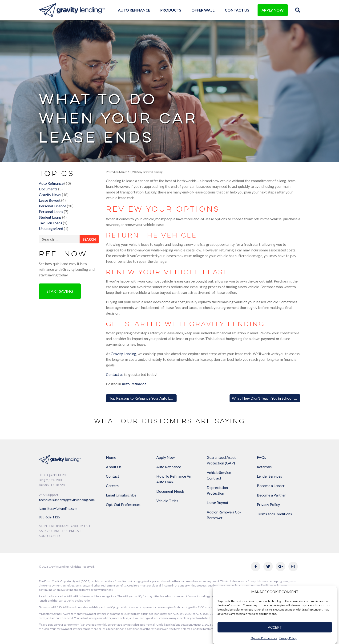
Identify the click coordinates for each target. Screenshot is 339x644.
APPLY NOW (273, 10)
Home (111, 457)
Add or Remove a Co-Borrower (224, 515)
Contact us (115, 374)
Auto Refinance (134, 10)
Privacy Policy (288, 638)
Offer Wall (203, 10)
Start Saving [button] (60, 291)
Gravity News (50, 195)
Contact (113, 476)
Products (171, 10)
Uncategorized (51, 228)
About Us (114, 467)
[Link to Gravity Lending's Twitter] (268, 566)
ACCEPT (275, 627)
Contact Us (237, 10)
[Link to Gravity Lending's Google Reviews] (281, 566)
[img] (298, 10)
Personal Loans (51, 211)
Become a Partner (271, 495)
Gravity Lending (152, 172)
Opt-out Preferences (264, 638)
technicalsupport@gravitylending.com (67, 500)
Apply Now (165, 457)
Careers (112, 486)
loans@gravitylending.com (58, 508)
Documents (48, 189)
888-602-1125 (49, 517)
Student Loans (50, 217)
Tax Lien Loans (50, 223)
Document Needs (170, 491)
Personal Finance (52, 206)
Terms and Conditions (274, 514)
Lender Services (269, 476)
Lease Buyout (50, 200)
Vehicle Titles (167, 501)
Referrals (264, 467)
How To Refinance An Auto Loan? (174, 479)
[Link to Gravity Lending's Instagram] (293, 566)
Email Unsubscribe (121, 495)
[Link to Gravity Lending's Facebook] (256, 566)
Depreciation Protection (217, 490)
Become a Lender (271, 486)
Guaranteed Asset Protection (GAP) (221, 460)
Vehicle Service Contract (219, 475)
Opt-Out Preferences (123, 504)
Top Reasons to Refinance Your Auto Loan (142, 398)
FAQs (261, 457)
